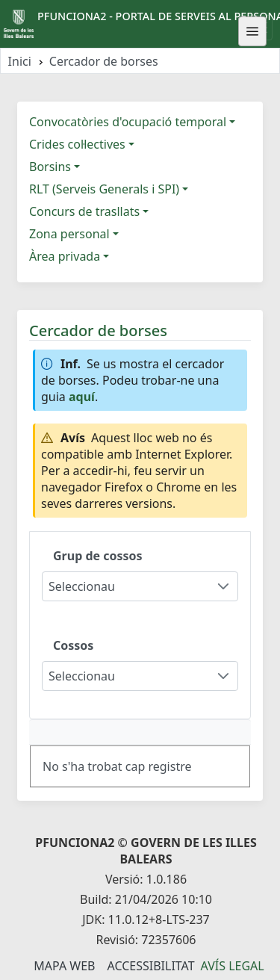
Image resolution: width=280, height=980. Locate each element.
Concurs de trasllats (84, 211)
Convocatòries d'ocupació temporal (128, 122)
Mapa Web (64, 966)
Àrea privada (65, 256)
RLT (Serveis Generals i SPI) (104, 189)
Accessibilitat (150, 966)
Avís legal (233, 966)
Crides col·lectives (77, 144)
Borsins (50, 167)
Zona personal (69, 234)
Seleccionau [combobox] (82, 586)
